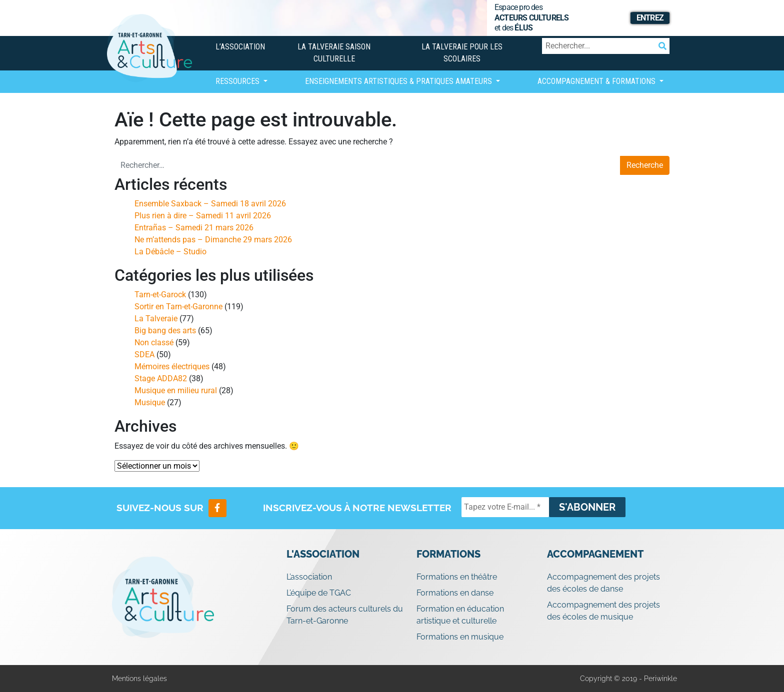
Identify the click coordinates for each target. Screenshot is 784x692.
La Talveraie (156, 319)
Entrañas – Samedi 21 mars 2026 (194, 228)
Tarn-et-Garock (160, 295)
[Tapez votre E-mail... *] (505, 507)
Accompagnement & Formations (597, 81)
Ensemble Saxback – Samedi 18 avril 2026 (210, 204)
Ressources (238, 81)
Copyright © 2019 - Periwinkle (628, 679)
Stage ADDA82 (161, 378)
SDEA (144, 354)
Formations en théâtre (457, 577)
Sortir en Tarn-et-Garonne (178, 307)
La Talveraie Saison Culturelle (334, 53)
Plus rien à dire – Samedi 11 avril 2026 (203, 216)
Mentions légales (139, 679)
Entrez (650, 18)
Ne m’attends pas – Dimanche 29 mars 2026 (213, 240)
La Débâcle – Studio (170, 252)
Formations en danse (455, 593)
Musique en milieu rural (176, 390)
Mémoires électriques (172, 366)
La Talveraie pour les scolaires (462, 53)
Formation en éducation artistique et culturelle (460, 615)
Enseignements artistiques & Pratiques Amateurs (399, 81)
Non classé (154, 343)
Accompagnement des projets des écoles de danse (603, 583)
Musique (150, 402)
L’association (240, 47)
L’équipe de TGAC (319, 593)
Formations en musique (460, 637)
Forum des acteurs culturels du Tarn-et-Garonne (345, 615)
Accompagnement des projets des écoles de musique (603, 611)
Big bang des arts (165, 331)
